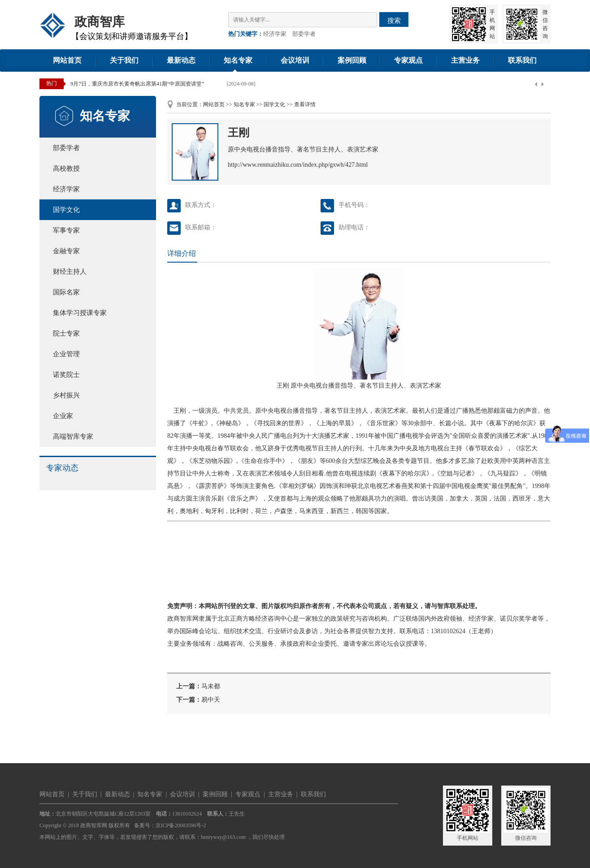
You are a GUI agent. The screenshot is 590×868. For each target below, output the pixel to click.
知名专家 (238, 60)
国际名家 (66, 292)
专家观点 (408, 60)
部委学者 (304, 34)
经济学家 (275, 34)
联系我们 (522, 60)
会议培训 (295, 60)
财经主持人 (70, 272)
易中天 (211, 700)
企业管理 (66, 354)
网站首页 (67, 60)
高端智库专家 (73, 436)
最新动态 (181, 60)
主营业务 (465, 60)
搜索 (394, 20)
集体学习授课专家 (80, 313)
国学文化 (66, 210)
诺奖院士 (66, 375)
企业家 (63, 416)
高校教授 (66, 168)
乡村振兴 (66, 395)
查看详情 (305, 104)
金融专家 (66, 251)
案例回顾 (352, 60)
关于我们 (124, 60)
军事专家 (66, 230)
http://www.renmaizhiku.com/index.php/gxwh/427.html (298, 165)
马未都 (211, 686)
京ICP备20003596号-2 (181, 825)
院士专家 (66, 333)
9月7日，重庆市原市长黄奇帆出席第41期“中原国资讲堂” (137, 84)
